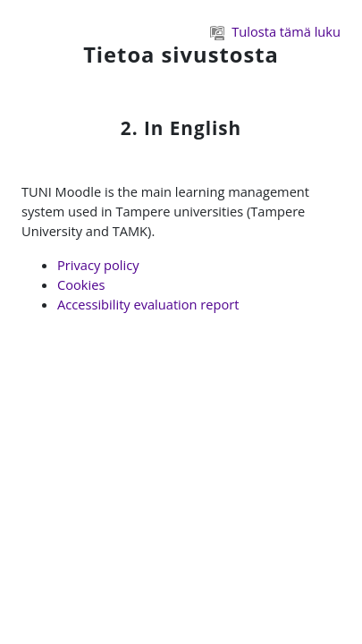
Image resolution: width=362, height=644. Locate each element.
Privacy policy (98, 265)
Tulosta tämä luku (275, 31)
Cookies (81, 284)
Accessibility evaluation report (148, 304)
